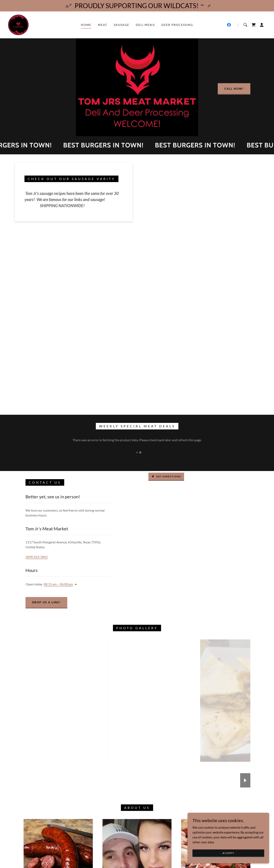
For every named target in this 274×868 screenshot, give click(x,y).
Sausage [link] (122, 25)
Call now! (234, 89)
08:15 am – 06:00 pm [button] (58, 584)
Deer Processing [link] (177, 25)
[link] (18, 24)
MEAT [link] (103, 25)
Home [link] (86, 25)
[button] (262, 25)
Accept (228, 853)
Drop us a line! (46, 602)
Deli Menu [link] (145, 25)
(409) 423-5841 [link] (37, 557)
